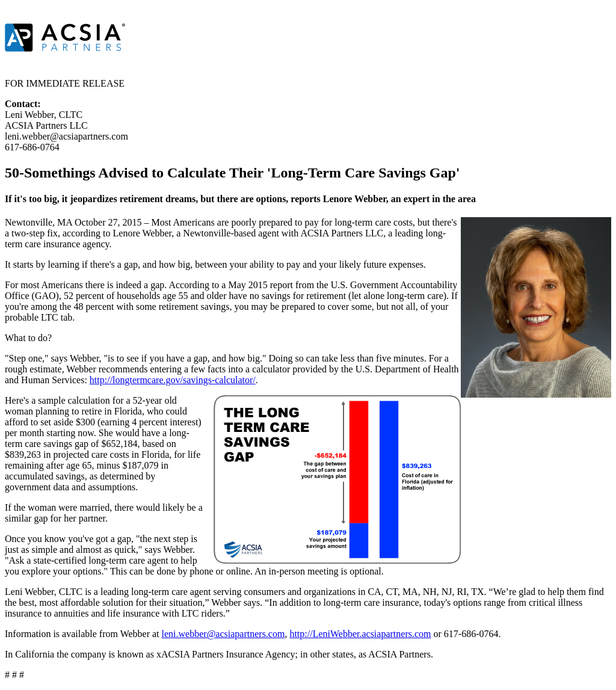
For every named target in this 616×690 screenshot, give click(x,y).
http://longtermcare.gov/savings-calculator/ (173, 380)
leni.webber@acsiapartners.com (223, 634)
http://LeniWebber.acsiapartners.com (360, 634)
